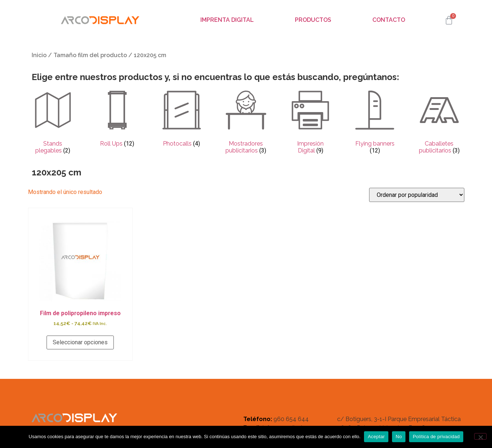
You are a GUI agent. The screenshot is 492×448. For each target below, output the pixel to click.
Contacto (389, 20)
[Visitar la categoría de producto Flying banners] (375, 123)
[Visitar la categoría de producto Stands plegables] (53, 123)
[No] (480, 436)
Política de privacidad (436, 437)
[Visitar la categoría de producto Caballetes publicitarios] (439, 123)
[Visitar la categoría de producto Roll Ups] (117, 119)
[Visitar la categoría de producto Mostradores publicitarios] (246, 123)
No (399, 437)
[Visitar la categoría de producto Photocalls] (182, 119)
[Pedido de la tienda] (417, 195)
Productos (313, 20)
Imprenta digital (227, 20)
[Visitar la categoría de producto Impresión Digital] (310, 123)
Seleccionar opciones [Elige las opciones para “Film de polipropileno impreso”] (80, 342)
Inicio (39, 55)
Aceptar (376, 437)
